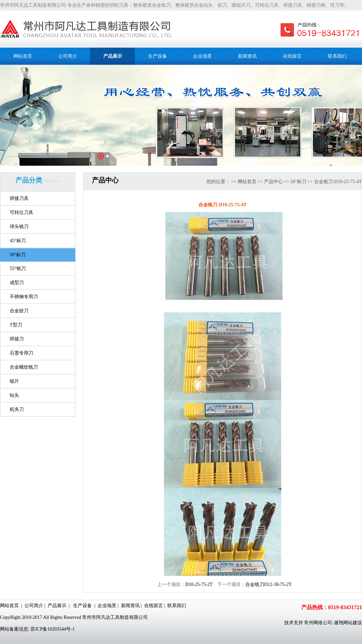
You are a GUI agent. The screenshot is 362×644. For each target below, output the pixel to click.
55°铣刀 (18, 269)
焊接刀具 (19, 198)
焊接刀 (17, 339)
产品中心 (274, 182)
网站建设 (353, 623)
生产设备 (82, 606)
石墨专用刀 (21, 353)
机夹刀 (17, 409)
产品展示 (57, 606)
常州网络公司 (318, 623)
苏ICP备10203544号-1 (52, 629)
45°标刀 (18, 241)
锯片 (14, 381)
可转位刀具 (21, 212)
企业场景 (107, 606)
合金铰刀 (19, 311)
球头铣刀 (19, 227)
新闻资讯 (130, 606)
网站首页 (247, 182)
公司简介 (34, 606)
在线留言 (154, 606)
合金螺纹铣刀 (24, 367)
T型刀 (16, 325)
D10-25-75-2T (199, 584)
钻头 (14, 395)
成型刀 (17, 283)
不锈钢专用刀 (24, 297)
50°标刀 (17, 255)
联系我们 (177, 606)
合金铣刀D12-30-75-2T (268, 584)
